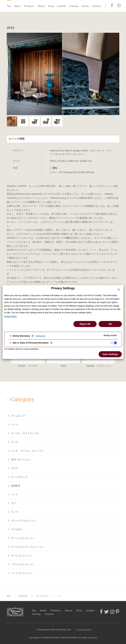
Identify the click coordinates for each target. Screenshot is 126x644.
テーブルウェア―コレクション (25, 547)
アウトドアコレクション (22, 521)
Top (9, 6)
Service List (40, 336)
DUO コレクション (19, 459)
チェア (12, 442)
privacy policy (83, 630)
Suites (85, 6)
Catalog (74, 6)
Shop (51, 6)
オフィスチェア (17, 477)
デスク (12, 468)
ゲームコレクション (19, 555)
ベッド (12, 494)
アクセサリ (15, 529)
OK (110, 324)
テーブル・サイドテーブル (23, 433)
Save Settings (110, 354)
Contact (97, 6)
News (17, 6)
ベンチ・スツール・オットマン (25, 451)
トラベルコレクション (21, 564)
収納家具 (14, 486)
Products (29, 6)
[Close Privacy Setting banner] (119, 290)
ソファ (12, 424)
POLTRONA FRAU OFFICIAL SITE (53, 630)
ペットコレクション (19, 573)
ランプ (12, 512)
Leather (62, 6)
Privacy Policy (10, 316)
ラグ (11, 503)
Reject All (85, 324)
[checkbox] (113, 343)
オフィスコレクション (21, 538)
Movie (41, 6)
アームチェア (16, 416)
